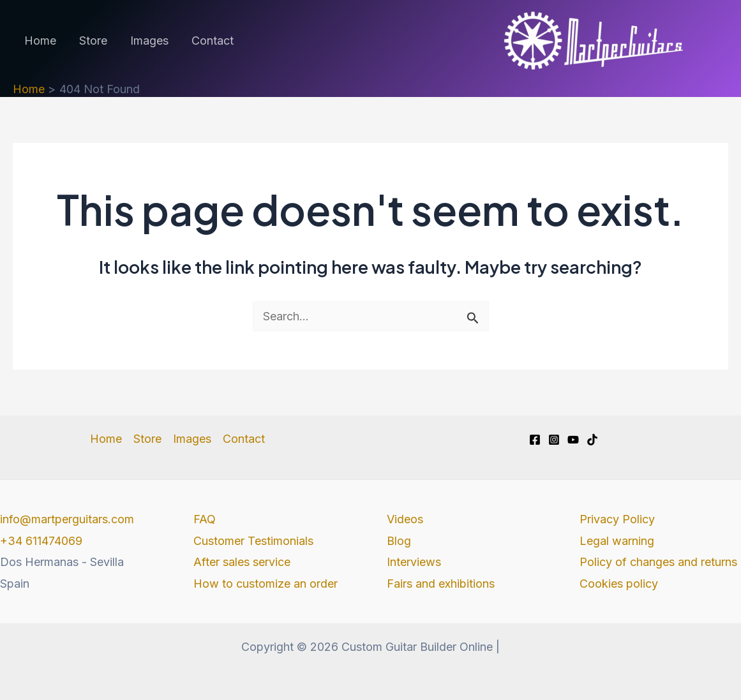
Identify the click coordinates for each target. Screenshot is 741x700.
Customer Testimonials (253, 541)
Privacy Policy (617, 519)
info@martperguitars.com (67, 519)
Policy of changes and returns (658, 562)
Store (93, 41)
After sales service (242, 562)
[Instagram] (554, 440)
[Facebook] (535, 440)
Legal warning (617, 541)
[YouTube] (573, 440)
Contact (213, 41)
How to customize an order (266, 584)
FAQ (205, 519)
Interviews (414, 562)
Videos (405, 519)
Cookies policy (619, 584)
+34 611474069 (41, 541)
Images (149, 41)
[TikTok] (592, 440)
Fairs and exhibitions (441, 584)
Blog (399, 541)
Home (40, 41)
